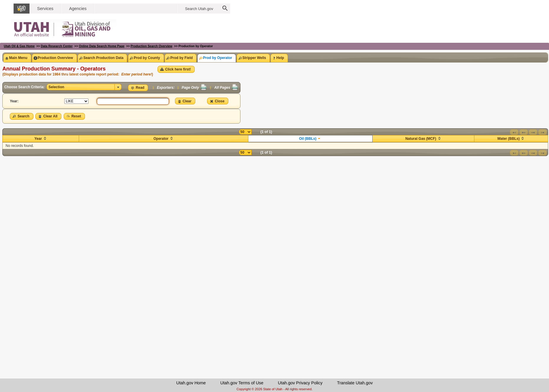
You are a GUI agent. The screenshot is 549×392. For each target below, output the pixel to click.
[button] (176, 69)
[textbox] (133, 101)
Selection (56, 87)
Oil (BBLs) (308, 139)
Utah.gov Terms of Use (242, 383)
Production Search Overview (151, 46)
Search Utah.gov (199, 9)
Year (38, 139)
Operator (161, 139)
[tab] (17, 58)
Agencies (78, 9)
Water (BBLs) (509, 139)
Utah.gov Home (191, 383)
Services (45, 9)
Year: (14, 101)
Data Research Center (57, 46)
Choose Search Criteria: (25, 87)
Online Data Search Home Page (102, 46)
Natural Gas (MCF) (421, 139)
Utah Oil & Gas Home (19, 46)
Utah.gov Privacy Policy (300, 383)
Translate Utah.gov (355, 383)
